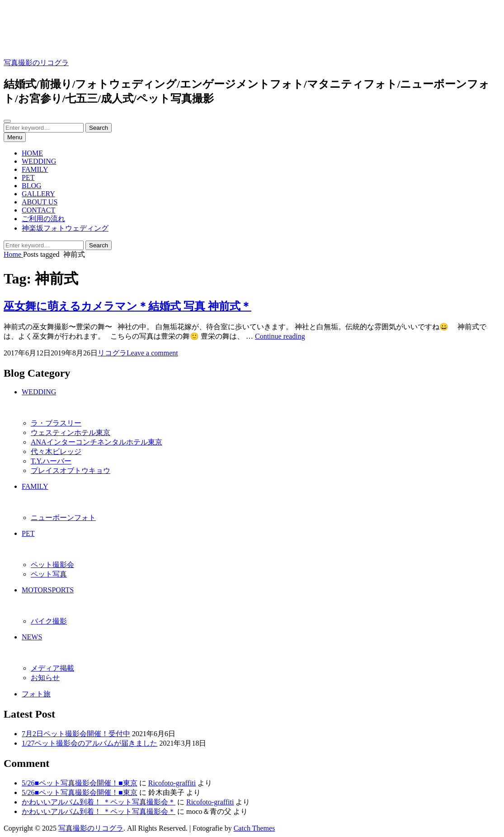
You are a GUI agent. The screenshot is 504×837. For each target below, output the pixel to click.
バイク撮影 (49, 621)
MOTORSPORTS (48, 590)
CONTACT (38, 210)
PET (28, 177)
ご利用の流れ (43, 219)
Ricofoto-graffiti (172, 783)
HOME (32, 153)
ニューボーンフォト (63, 518)
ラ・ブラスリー (56, 423)
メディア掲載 (52, 668)
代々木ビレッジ (56, 452)
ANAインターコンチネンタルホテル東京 (97, 442)
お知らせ (45, 678)
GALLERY (38, 194)
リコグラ (112, 353)
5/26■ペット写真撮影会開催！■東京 (80, 783)
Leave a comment (152, 353)
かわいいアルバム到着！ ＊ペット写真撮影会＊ (99, 802)
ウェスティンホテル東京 (71, 433)
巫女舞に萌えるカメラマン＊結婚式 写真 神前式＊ (127, 306)
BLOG (32, 186)
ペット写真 (49, 574)
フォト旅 (36, 694)
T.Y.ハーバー (51, 461)
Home (13, 254)
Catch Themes (254, 828)
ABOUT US (40, 202)
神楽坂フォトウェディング (65, 228)
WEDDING (39, 161)
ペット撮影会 (52, 565)
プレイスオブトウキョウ (71, 471)
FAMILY (35, 169)
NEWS (32, 637)
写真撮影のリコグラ (36, 63)
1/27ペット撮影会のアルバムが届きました (89, 743)
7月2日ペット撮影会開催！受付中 (76, 734)
